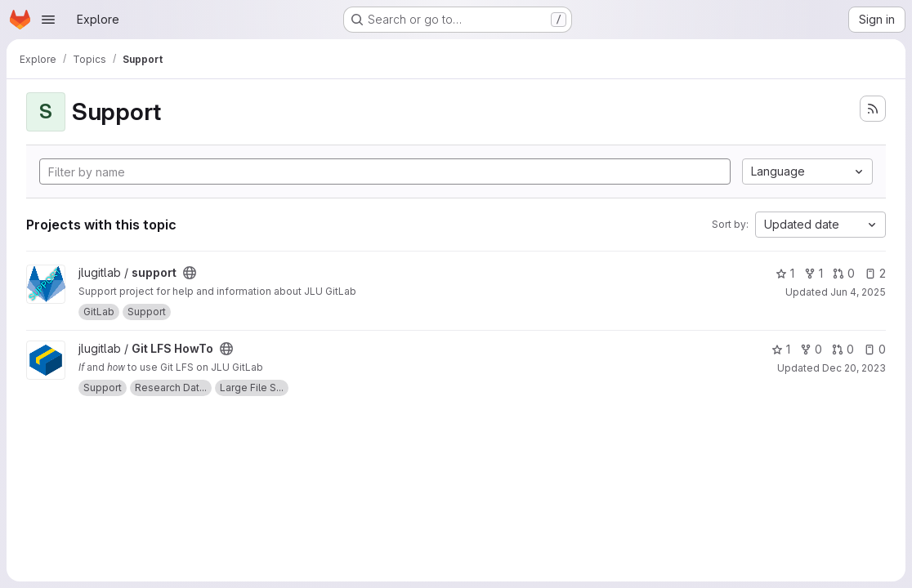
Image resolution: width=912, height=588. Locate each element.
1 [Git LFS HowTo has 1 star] (781, 349)
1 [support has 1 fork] (814, 273)
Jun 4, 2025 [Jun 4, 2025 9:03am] (858, 292)
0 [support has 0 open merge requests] (844, 273)
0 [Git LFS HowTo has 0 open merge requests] (843, 349)
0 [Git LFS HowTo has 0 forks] (811, 349)
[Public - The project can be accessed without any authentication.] (190, 273)
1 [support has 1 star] (785, 273)
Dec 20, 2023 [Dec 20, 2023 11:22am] (854, 368)
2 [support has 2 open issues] (875, 273)
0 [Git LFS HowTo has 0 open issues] (875, 349)
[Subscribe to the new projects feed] (873, 109)
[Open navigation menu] (48, 20)
